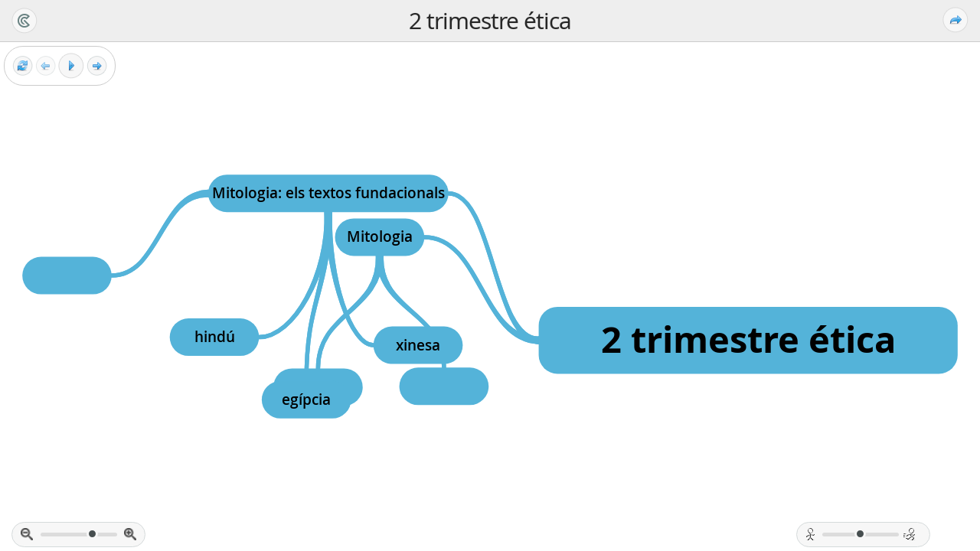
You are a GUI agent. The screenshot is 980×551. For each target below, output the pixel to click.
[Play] (71, 66)
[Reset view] (23, 66)
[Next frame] (97, 66)
